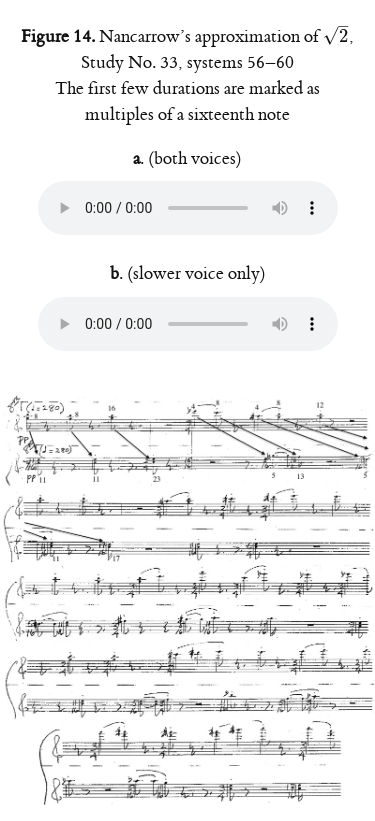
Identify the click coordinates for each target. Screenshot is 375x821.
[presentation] (336, 37)
